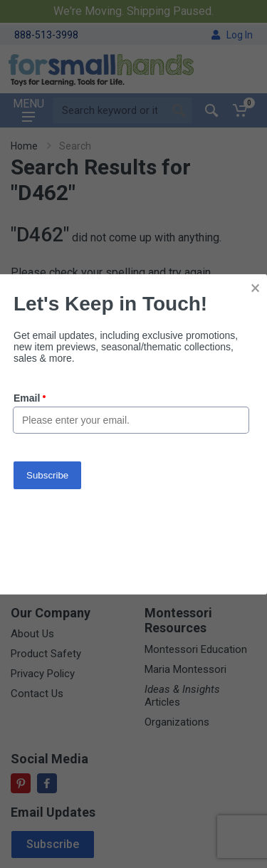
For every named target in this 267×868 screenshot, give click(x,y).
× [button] (255, 288)
